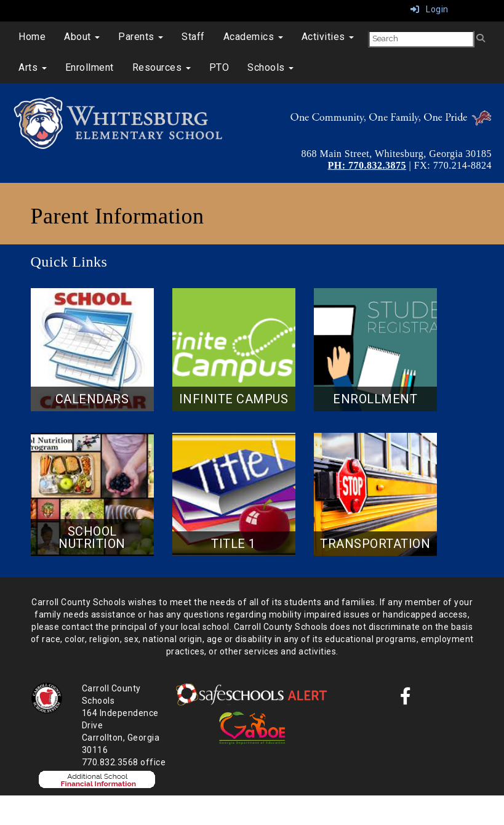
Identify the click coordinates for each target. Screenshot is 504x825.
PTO (219, 67)
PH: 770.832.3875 (367, 165)
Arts (33, 67)
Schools (270, 67)
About (82, 37)
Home (32, 37)
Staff (193, 37)
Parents (141, 37)
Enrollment (90, 67)
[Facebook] (406, 699)
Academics (253, 37)
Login (430, 9)
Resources (162, 67)
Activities (328, 37)
